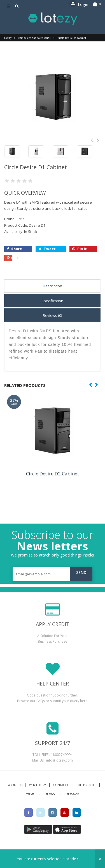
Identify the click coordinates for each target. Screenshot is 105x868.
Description (53, 286)
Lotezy (8, 38)
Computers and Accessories (35, 38)
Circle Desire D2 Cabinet (53, 474)
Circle (20, 219)
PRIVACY (50, 794)
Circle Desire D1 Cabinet (72, 38)
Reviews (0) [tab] (52, 315)
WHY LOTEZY (38, 785)
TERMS (30, 794)
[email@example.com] (53, 574)
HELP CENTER (87, 785)
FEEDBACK (73, 794)
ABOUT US (15, 785)
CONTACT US (62, 785)
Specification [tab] (52, 301)
